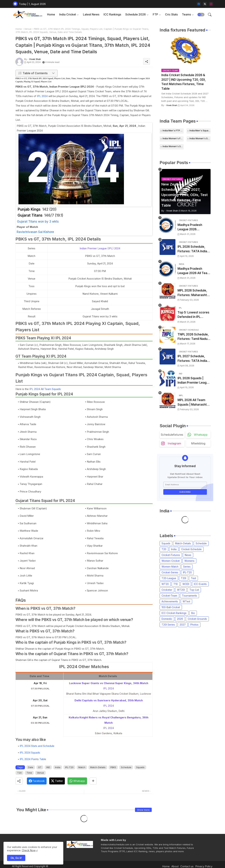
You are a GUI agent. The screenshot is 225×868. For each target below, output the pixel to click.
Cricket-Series (170, 572)
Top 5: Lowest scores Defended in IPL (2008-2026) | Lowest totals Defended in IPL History (194, 315)
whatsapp (201, 435)
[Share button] (93, 781)
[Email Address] (185, 485)
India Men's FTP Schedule (173, 130)
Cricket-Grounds (197, 619)
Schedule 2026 (136, 14)
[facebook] (199, 4)
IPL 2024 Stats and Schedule (37, 746)
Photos (194, 625)
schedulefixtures (172, 435)
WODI (186, 584)
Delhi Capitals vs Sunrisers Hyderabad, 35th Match (109, 700)
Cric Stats (171, 14)
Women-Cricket (171, 561)
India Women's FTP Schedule (173, 138)
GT (40, 767)
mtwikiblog (198, 443)
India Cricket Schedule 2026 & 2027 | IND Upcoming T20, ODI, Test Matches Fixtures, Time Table (184, 82)
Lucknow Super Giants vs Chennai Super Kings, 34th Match (109, 683)
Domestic (167, 619)
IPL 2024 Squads (30, 753)
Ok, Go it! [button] (16, 858)
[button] (201, 15)
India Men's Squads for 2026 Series (200, 130)
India (58, 767)
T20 (19, 773)
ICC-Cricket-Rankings (174, 613)
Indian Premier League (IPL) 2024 (100, 248)
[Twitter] (57, 781)
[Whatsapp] (77, 781)
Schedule (126, 767)
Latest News (91, 14)
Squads (140, 767)
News (188, 555)
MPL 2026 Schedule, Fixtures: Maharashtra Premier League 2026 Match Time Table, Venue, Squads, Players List (194, 293)
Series (187, 567)
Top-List (194, 590)
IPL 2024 (42, 96)
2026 (180, 619)
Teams (186, 14)
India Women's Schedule (200, 138)
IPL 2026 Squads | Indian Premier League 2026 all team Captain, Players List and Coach (194, 381)
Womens (189, 561)
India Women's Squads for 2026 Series (173, 146)
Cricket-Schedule (191, 549)
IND (48, 767)
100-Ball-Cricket (171, 607)
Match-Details (98, 767)
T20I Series (168, 625)
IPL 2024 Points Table (33, 759)
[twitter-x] (205, 4)
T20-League (169, 578)
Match (82, 767)
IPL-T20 (69, 767)
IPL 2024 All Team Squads (45, 389)
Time (29, 773)
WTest (186, 601)
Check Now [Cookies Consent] (29, 850)
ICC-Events (200, 584)
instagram (174, 443)
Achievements (170, 601)
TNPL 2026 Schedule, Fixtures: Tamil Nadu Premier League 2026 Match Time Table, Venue (193, 337)
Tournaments (189, 596)
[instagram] (211, 4)
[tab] (51, 15)
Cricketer (167, 590)
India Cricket (68, 14)
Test (193, 578)
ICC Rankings (112, 14)
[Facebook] (37, 781)
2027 (183, 625)
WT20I (181, 590)
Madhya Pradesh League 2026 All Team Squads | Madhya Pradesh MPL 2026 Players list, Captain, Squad (194, 271)
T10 (176, 584)
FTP (155, 14)
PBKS (113, 767)
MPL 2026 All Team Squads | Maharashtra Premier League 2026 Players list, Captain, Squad (194, 403)
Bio (193, 613)
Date (31, 767)
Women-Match (170, 567)
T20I (184, 578)
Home (51, 14)
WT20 (165, 584)
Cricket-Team (169, 596)
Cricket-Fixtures (171, 555)
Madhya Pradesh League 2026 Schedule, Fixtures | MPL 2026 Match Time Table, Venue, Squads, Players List (194, 227)
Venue (28, 29)
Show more (143, 810)
